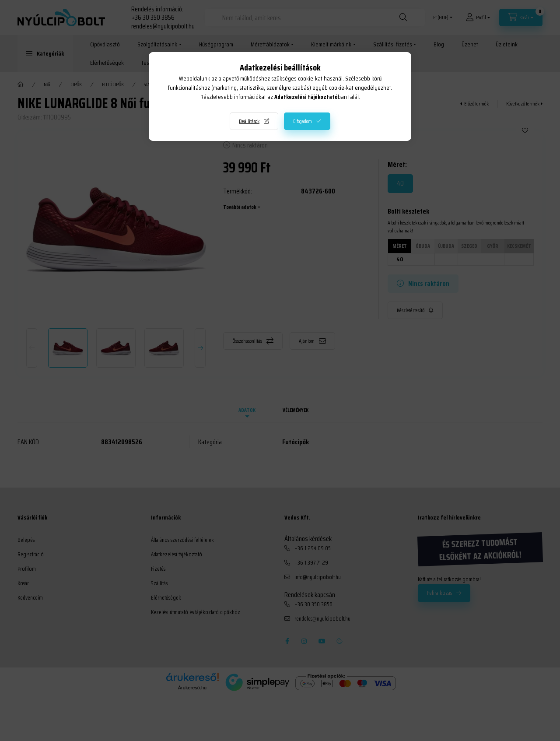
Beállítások (249, 121)
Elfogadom (303, 121)
